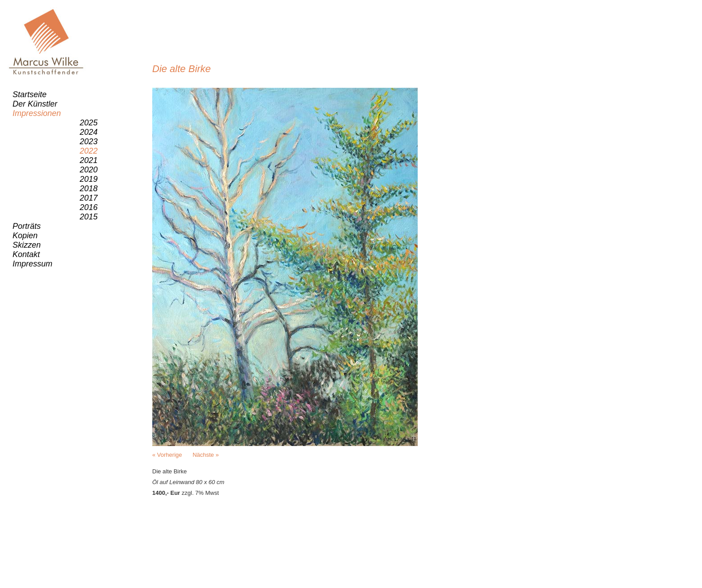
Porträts (27, 226)
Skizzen (27, 245)
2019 (89, 179)
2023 (89, 142)
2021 (89, 160)
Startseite (30, 94)
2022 (89, 151)
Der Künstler (35, 104)
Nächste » (206, 455)
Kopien (25, 236)
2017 (89, 198)
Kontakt (26, 254)
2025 (89, 123)
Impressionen (37, 113)
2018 (89, 189)
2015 (89, 217)
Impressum (32, 264)
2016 (89, 207)
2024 (89, 132)
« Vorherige (167, 455)
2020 (89, 170)
